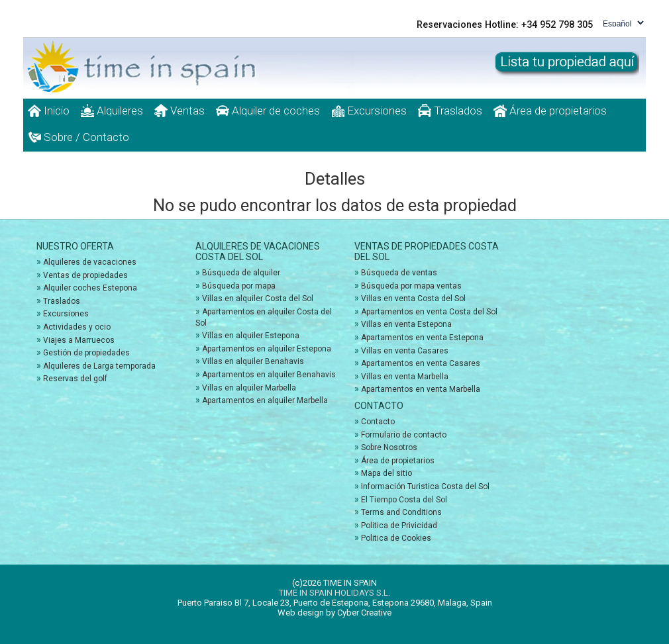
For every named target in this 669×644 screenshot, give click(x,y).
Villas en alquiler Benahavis (253, 361)
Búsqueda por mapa (239, 286)
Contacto (378, 422)
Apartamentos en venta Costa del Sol (429, 312)
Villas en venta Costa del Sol (413, 299)
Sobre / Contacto (78, 137)
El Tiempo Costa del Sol (404, 500)
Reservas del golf (75, 379)
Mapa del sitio (386, 473)
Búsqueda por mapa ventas (411, 286)
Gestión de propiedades (86, 353)
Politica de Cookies (396, 538)
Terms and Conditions (401, 512)
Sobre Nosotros (389, 447)
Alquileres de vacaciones (90, 262)
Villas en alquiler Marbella (249, 388)
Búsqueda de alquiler (241, 273)
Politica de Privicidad (399, 526)
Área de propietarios (550, 111)
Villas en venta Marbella (405, 377)
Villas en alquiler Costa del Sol (258, 299)
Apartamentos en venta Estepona (422, 338)
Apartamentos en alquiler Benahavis (269, 375)
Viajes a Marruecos (79, 340)
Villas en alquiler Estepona (251, 336)
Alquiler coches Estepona (90, 288)
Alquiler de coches (268, 111)
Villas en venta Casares (405, 351)
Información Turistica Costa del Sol (425, 486)
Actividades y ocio (77, 327)
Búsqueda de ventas (399, 273)
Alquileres (112, 111)
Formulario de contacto (404, 435)
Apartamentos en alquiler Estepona (267, 349)
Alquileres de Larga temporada (99, 366)
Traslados (450, 111)
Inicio (49, 111)
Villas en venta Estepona (406, 324)
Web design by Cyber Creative (334, 613)
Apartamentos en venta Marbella (421, 389)
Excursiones (369, 111)
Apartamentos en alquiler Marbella (265, 400)
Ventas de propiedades (85, 275)
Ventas (180, 111)
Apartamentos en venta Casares (421, 363)
